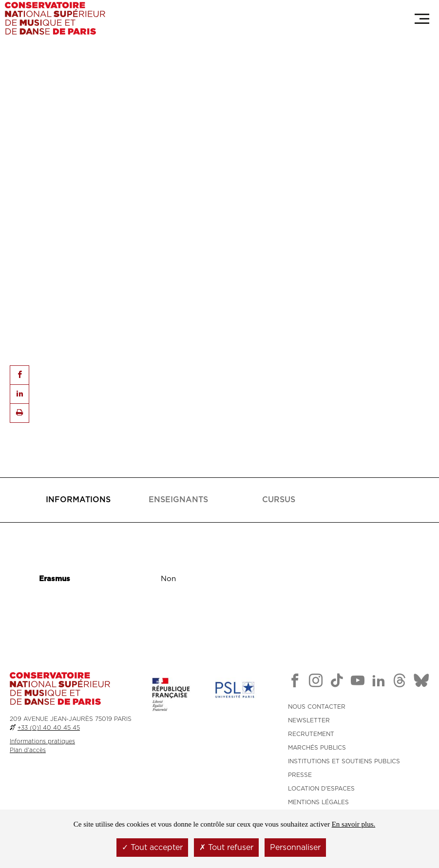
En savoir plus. (354, 824)
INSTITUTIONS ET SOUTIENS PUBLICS (344, 761)
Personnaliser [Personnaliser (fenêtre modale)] (295, 848)
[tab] (78, 500)
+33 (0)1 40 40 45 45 (49, 728)
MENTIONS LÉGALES (318, 802)
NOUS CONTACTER (317, 707)
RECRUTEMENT (311, 734)
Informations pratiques (42, 741)
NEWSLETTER (309, 720)
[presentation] (78, 500)
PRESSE (300, 775)
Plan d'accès (28, 750)
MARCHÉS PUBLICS (317, 748)
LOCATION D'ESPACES (321, 789)
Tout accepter (152, 848)
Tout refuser (226, 848)
